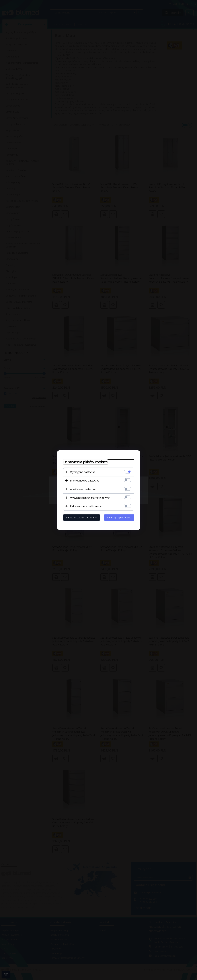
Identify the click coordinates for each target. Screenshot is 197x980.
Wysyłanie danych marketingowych (90, 498)
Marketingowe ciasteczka (85, 480)
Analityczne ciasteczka (83, 489)
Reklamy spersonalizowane (86, 506)
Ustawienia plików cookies (85, 462)
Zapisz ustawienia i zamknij (82, 517)
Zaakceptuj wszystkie (119, 517)
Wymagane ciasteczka (83, 472)
